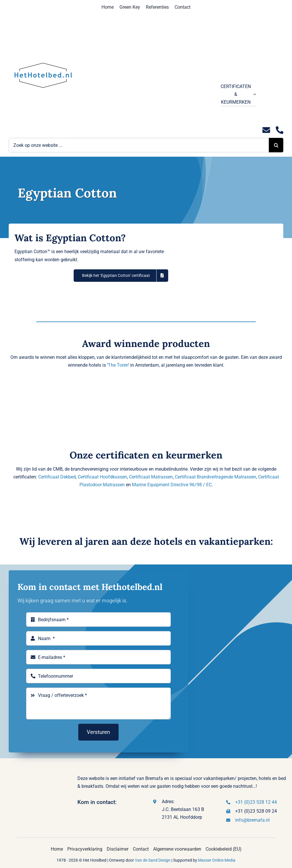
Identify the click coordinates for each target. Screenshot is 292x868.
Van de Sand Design (153, 860)
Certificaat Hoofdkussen (102, 477)
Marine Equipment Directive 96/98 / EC (172, 485)
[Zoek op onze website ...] (139, 145)
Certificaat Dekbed (57, 477)
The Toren (118, 365)
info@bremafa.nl (252, 820)
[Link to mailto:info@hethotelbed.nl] (266, 130)
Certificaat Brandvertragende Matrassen (215, 477)
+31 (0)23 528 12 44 (256, 802)
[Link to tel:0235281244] (280, 130)
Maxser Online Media (217, 860)
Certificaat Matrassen (151, 477)
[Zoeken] (276, 145)
